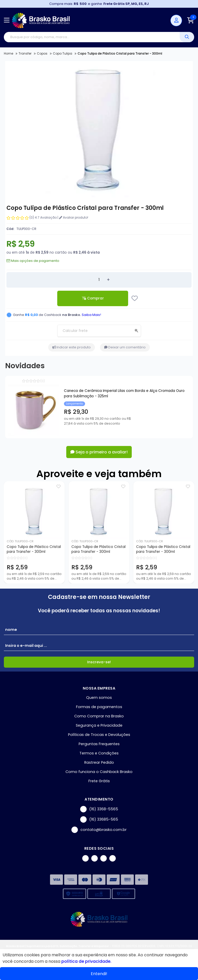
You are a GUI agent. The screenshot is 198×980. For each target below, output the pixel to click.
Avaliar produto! (74, 217)
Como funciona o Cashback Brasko (99, 772)
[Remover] (90, 280)
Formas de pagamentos (99, 707)
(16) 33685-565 (99, 819)
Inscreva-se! (99, 662)
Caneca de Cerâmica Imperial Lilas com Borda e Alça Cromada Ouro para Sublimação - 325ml (124, 393)
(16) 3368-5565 (99, 809)
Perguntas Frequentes (99, 744)
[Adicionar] (108, 280)
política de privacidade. (86, 961)
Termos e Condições (99, 753)
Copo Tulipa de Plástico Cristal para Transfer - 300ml (34, 549)
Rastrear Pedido (99, 762)
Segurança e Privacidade (99, 725)
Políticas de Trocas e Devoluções (99, 735)
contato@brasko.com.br (99, 830)
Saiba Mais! (91, 315)
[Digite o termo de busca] (92, 37)
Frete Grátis (99, 781)
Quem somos (99, 698)
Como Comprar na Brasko (99, 716)
